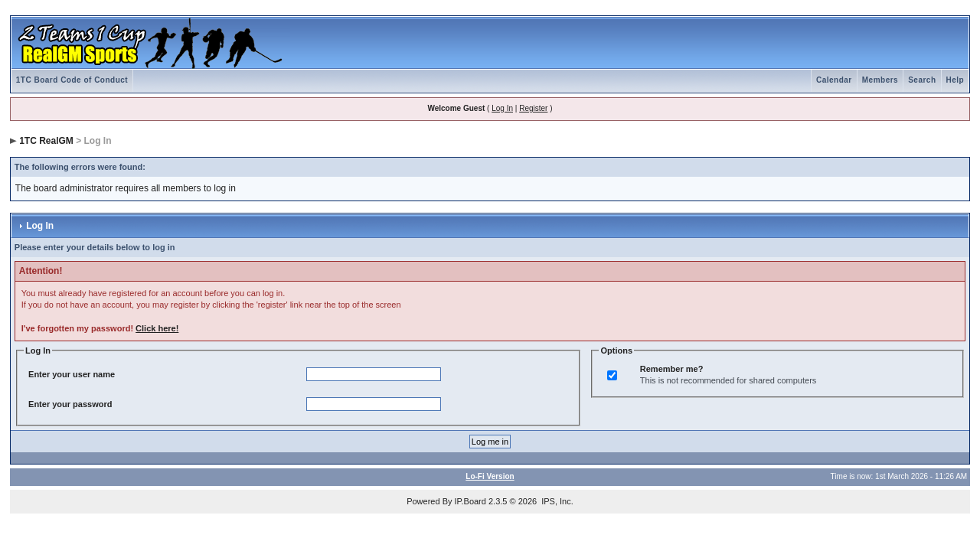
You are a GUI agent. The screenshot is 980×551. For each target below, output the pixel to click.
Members (880, 80)
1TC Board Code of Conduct (72, 80)
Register (533, 108)
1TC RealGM (46, 141)
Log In (502, 108)
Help (955, 80)
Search (922, 80)
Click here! (157, 328)
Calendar (834, 80)
